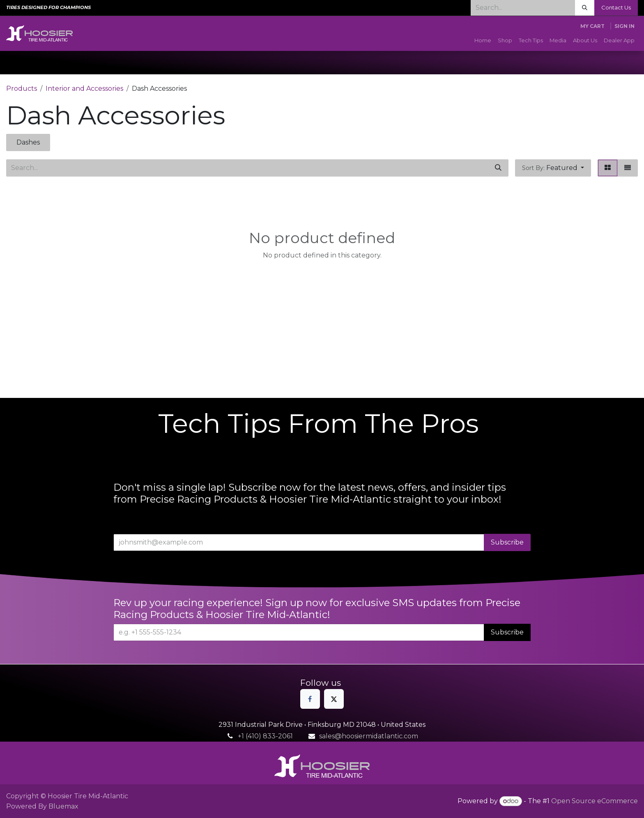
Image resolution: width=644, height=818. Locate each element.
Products (22, 88)
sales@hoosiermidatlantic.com (369, 736)
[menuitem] (483, 41)
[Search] (585, 8)
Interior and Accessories (84, 88)
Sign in (624, 26)
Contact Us (616, 7)
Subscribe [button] (507, 542)
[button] (553, 168)
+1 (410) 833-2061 (265, 736)
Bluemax (63, 806)
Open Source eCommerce (595, 801)
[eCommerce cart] (592, 26)
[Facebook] (310, 699)
